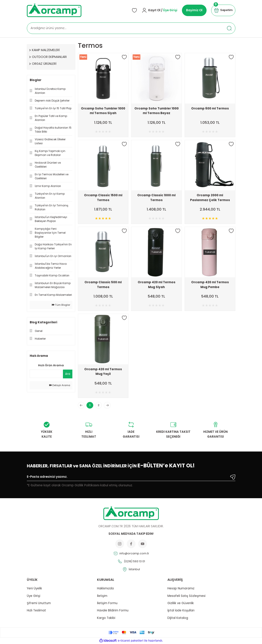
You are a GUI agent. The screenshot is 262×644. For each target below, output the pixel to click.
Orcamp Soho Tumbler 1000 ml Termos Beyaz (157, 111)
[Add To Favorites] (124, 57)
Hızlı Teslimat (36, 611)
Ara (68, 374)
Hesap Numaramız (181, 589)
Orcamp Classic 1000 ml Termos (156, 198)
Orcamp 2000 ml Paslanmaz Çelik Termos (210, 198)
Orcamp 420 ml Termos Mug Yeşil (103, 372)
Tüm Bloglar (61, 305)
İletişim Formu (107, 603)
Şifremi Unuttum (39, 603)
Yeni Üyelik (34, 589)
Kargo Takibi (106, 618)
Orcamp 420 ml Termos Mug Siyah (157, 285)
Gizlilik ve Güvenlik (181, 603)
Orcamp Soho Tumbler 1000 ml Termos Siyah (103, 111)
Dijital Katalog (178, 618)
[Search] (131, 28)
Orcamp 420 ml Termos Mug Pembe (210, 285)
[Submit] (233, 477)
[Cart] (223, 10)
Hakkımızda (105, 589)
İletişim (102, 596)
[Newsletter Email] (131, 478)
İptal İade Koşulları (181, 611)
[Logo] (54, 10)
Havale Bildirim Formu (113, 611)
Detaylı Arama (60, 385)
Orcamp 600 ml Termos (210, 108)
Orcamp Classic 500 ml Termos (103, 285)
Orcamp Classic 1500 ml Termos (103, 198)
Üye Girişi (34, 596)
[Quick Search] (46, 374)
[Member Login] (159, 10)
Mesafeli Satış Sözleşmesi (186, 596)
